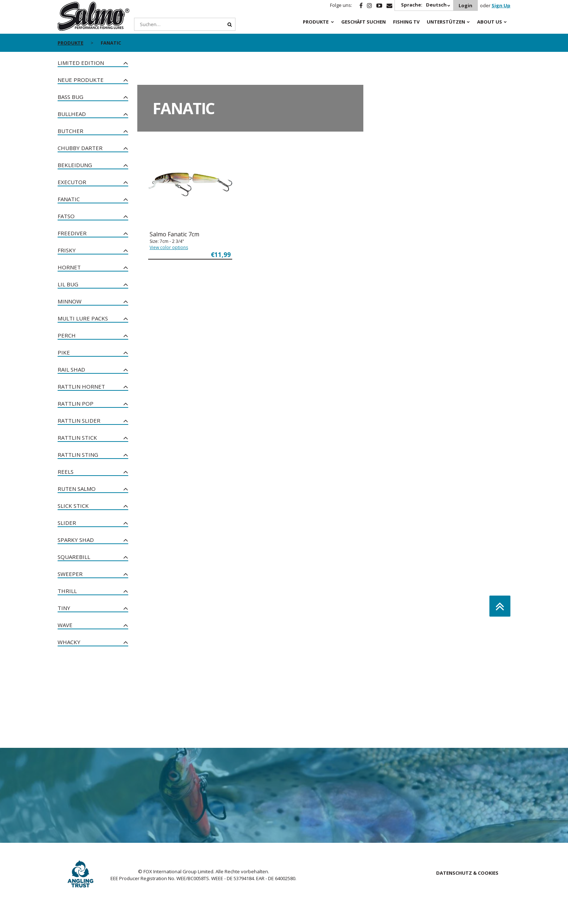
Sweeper (70, 574)
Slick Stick (73, 506)
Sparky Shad (76, 540)
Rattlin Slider (79, 420)
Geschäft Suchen (364, 22)
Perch (67, 335)
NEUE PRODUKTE (81, 80)
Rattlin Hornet (81, 386)
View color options (169, 247)
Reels (66, 472)
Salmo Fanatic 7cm (174, 234)
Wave (65, 625)
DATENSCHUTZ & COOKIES (467, 873)
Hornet (69, 267)
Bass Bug (70, 97)
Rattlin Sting (78, 455)
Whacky (69, 642)
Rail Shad (71, 369)
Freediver (72, 233)
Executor (72, 182)
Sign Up (501, 5)
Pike (64, 352)
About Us (490, 22)
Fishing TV (406, 22)
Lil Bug (68, 284)
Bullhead (72, 114)
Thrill (67, 591)
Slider (67, 523)
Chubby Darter (80, 148)
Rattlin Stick (77, 438)
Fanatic (69, 199)
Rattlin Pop (76, 403)
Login (465, 5)
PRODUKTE (316, 22)
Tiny (64, 608)
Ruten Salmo (77, 489)
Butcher (70, 131)
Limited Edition (81, 63)
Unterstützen (446, 22)
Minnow (70, 301)
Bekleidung (75, 165)
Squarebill (74, 557)
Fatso (66, 216)
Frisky (67, 250)
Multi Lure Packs (83, 318)
